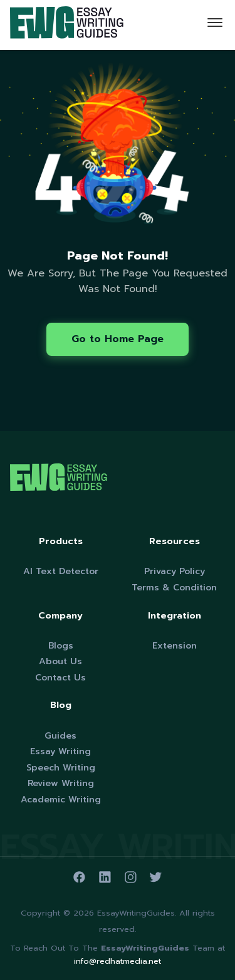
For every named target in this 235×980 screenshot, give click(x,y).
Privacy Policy (175, 571)
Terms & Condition (174, 588)
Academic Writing (61, 800)
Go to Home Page (118, 339)
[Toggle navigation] (215, 25)
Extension (175, 646)
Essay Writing (60, 751)
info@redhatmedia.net (118, 961)
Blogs (61, 646)
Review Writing (61, 783)
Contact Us (60, 678)
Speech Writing (61, 768)
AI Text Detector (61, 571)
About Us (60, 661)
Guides (60, 736)
